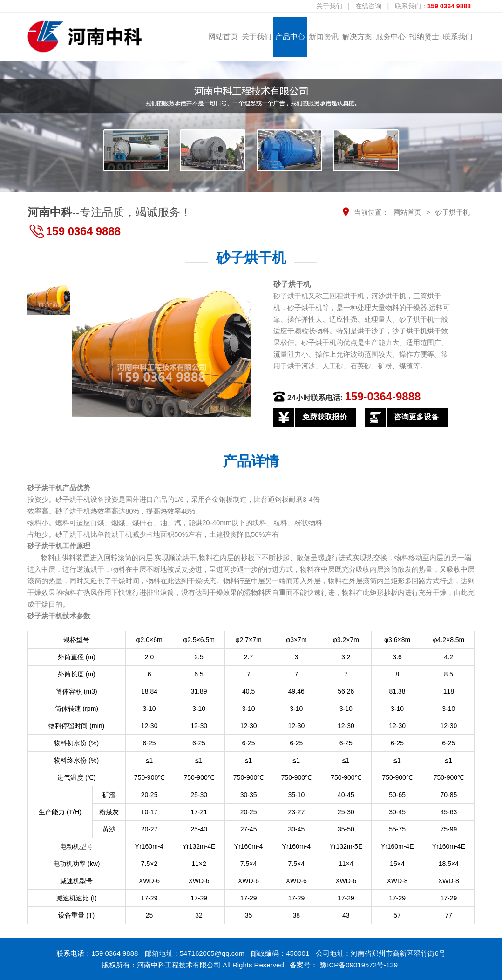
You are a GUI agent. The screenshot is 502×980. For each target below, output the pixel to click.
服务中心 (391, 37)
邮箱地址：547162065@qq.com (195, 953)
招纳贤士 (424, 37)
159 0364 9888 (83, 231)
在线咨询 (368, 6)
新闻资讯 (324, 37)
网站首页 (223, 37)
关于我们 (329, 6)
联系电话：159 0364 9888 (97, 953)
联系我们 (458, 37)
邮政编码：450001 (280, 953)
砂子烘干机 (452, 212)
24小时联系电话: (354, 397)
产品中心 (290, 37)
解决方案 (357, 37)
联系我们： (433, 6)
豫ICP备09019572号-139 (359, 965)
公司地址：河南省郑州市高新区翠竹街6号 (380, 953)
